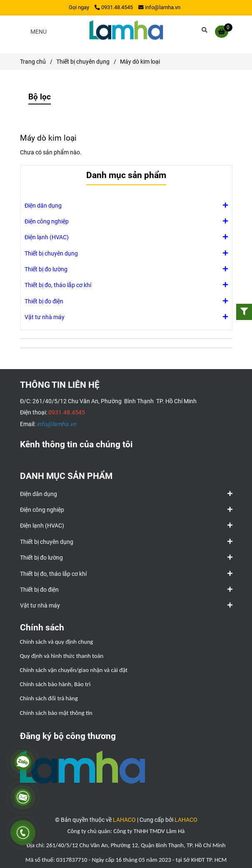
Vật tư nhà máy (45, 317)
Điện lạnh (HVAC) (47, 237)
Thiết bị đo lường (46, 269)
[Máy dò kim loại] (126, 31)
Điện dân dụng (43, 205)
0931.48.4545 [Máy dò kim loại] (114, 7)
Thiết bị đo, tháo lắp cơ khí (58, 285)
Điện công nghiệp (47, 221)
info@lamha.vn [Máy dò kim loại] (159, 7)
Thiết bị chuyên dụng (51, 253)
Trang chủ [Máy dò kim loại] (33, 62)
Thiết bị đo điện (44, 301)
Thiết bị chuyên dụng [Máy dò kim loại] (83, 62)
